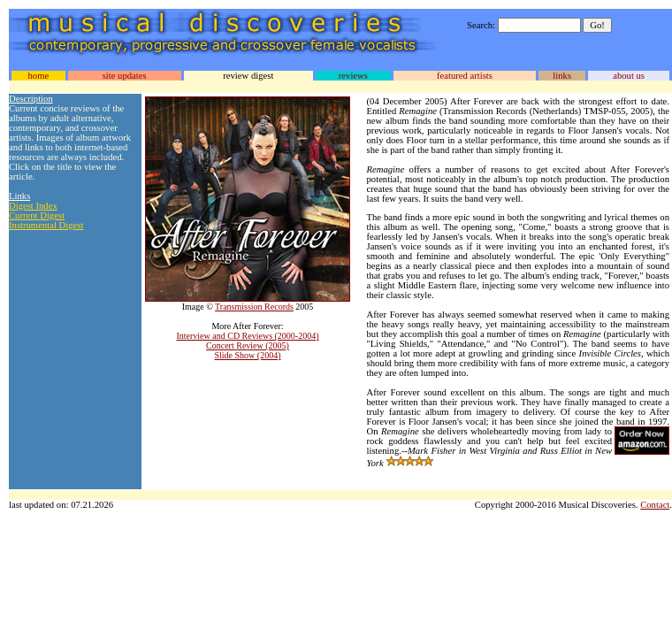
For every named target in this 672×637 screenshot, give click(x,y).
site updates (125, 76)
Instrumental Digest (46, 225)
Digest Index (33, 206)
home (38, 76)
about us (629, 76)
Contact (655, 505)
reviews (353, 76)
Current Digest (37, 215)
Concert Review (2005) (248, 345)
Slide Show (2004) (248, 355)
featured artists (465, 76)
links (562, 76)
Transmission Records (254, 307)
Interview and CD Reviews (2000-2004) (247, 336)
